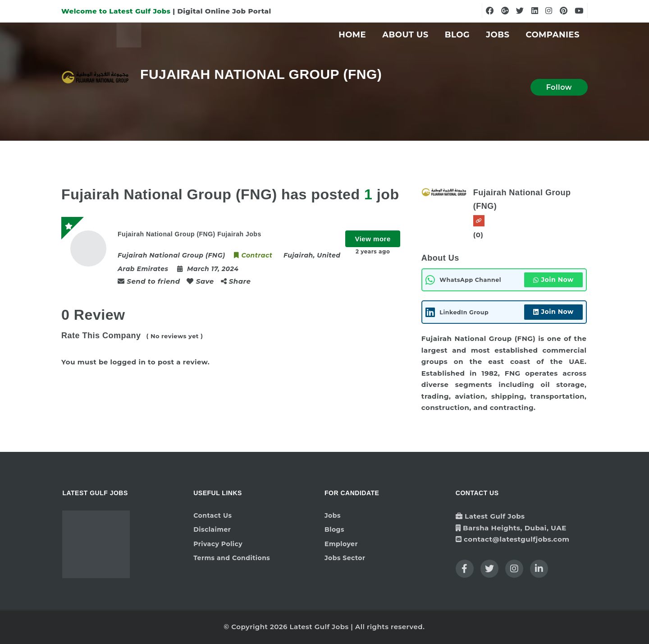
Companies (553, 35)
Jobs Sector (345, 558)
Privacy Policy (218, 544)
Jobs (498, 35)
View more (372, 239)
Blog (457, 35)
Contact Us (213, 515)
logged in (128, 362)
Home (352, 35)
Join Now (553, 280)
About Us (405, 35)
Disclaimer (212, 529)
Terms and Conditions (232, 558)
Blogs (334, 529)
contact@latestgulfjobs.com (516, 539)
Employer (341, 544)
